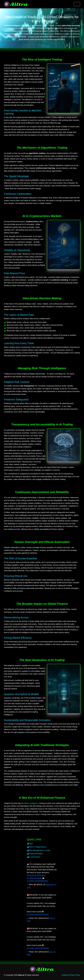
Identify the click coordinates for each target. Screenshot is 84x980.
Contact (65, 975)
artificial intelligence (31, 803)
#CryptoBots (32, 875)
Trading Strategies (36, 854)
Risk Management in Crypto (40, 850)
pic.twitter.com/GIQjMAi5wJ (37, 881)
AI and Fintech (34, 857)
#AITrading (41, 875)
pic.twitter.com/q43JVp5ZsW (38, 914)
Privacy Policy (75, 975)
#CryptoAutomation (34, 878)
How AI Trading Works (37, 847)
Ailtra (31, 844)
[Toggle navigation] (77, 4)
